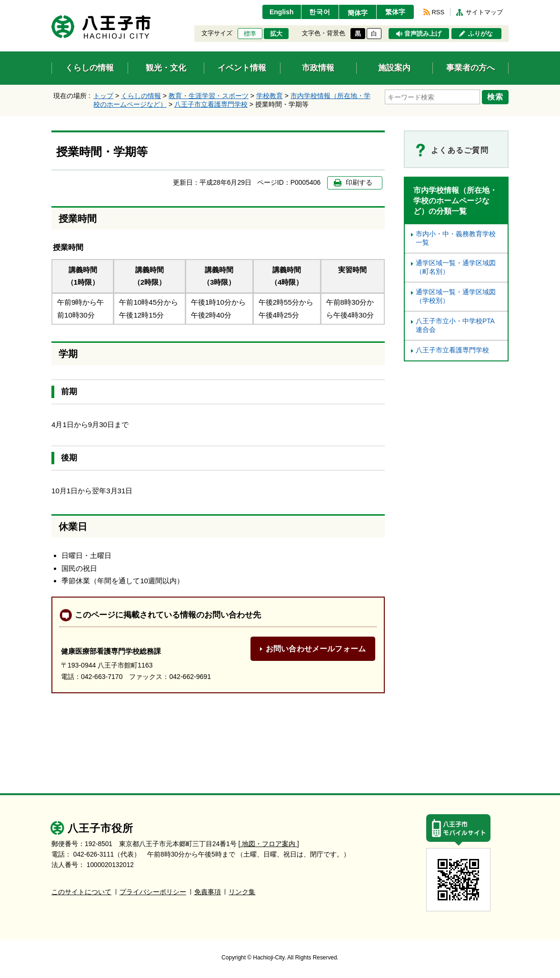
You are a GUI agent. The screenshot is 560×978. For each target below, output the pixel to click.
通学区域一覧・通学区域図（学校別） (456, 296)
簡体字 (358, 13)
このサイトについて (81, 892)
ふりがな (480, 34)
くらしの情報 (141, 96)
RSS (438, 12)
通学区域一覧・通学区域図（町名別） (456, 267)
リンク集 (242, 892)
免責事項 (208, 892)
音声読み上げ (423, 34)
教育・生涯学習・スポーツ (209, 96)
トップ (103, 96)
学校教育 (270, 96)
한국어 (320, 12)
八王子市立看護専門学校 (211, 104)
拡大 (276, 34)
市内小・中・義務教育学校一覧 (456, 238)
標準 (250, 34)
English (282, 12)
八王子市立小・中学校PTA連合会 (455, 325)
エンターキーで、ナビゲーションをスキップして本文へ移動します (52, 6)
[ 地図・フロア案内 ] (269, 844)
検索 (495, 97)
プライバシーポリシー (153, 892)
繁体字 (395, 12)
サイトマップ (484, 12)
